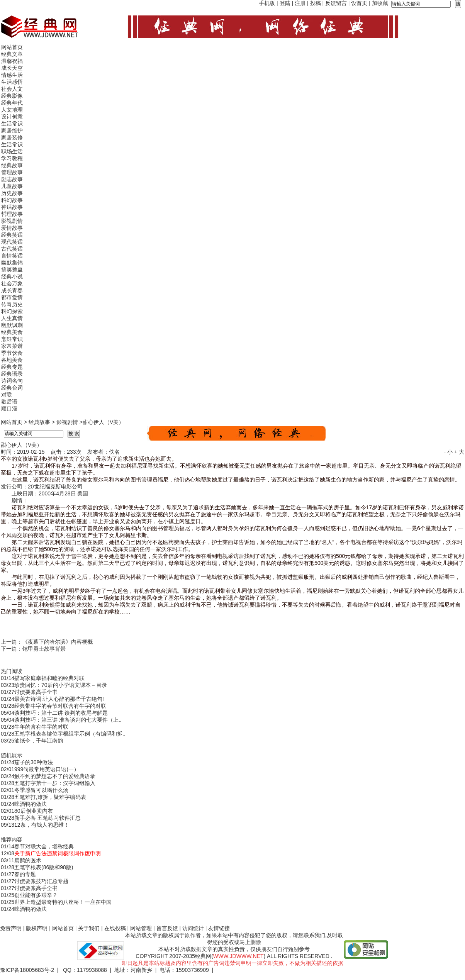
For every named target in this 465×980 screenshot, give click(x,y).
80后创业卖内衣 (34, 811)
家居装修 (12, 137)
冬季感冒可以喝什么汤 (41, 790)
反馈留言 (336, 3)
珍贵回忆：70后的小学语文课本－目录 (61, 685)
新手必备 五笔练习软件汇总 (48, 818)
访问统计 (193, 928)
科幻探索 (12, 311)
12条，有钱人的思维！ (42, 825)
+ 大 (459, 452)
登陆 (285, 3)
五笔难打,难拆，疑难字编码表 (50, 797)
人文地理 (12, 110)
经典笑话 (12, 235)
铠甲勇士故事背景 (44, 649)
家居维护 (12, 131)
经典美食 (12, 332)
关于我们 (89, 928)
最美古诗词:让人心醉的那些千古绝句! (59, 699)
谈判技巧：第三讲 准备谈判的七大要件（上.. (68, 720)
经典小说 (12, 276)
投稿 (316, 3)
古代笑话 (12, 249)
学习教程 (12, 158)
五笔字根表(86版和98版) (44, 867)
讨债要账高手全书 (36, 692)
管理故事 (12, 172)
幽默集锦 (12, 263)
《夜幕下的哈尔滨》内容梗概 (58, 642)
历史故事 (12, 193)
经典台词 (12, 388)
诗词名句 (12, 381)
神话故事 (12, 207)
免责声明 (11, 928)
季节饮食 (12, 353)
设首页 (359, 3)
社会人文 (12, 89)
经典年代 (12, 103)
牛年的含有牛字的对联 (41, 727)
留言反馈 (167, 928)
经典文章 (12, 54)
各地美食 (12, 360)
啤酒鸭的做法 (31, 804)
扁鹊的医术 (28, 860)
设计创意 (12, 117)
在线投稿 (115, 928)
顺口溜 (9, 409)
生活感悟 (12, 82)
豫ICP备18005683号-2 (27, 970)
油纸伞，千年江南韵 (39, 741)
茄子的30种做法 (34, 762)
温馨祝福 (12, 61)
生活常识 (12, 124)
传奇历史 (12, 304)
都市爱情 (12, 297)
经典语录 (12, 374)
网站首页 (12, 47)
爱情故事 (12, 228)
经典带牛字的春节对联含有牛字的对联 (60, 706)
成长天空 (12, 68)
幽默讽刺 (12, 325)
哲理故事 (12, 214)
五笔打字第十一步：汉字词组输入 (55, 783)
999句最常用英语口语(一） (47, 769)
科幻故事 (12, 200)
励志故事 (12, 179)
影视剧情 (12, 221)
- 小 (448, 452)
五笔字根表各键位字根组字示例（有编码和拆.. (70, 734)
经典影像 (12, 96)
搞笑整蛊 (12, 270)
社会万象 (12, 283)
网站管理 (141, 928)
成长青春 (12, 290)
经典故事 (12, 165)
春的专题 (25, 874)
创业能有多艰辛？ (36, 895)
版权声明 (37, 928)
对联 (7, 395)
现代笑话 (12, 242)
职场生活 (12, 151)
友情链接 (219, 928)
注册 (300, 3)
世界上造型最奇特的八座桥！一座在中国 (63, 902)
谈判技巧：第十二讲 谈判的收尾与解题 (61, 713)
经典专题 (12, 367)
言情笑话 (12, 256)
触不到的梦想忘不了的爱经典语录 (55, 776)
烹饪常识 (12, 339)
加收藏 (380, 3)
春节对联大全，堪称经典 (44, 846)
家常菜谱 (12, 346)
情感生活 (12, 75)
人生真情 (12, 318)
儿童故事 (12, 186)
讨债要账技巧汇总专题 (41, 881)
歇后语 (9, 402)
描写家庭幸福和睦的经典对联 (49, 678)
